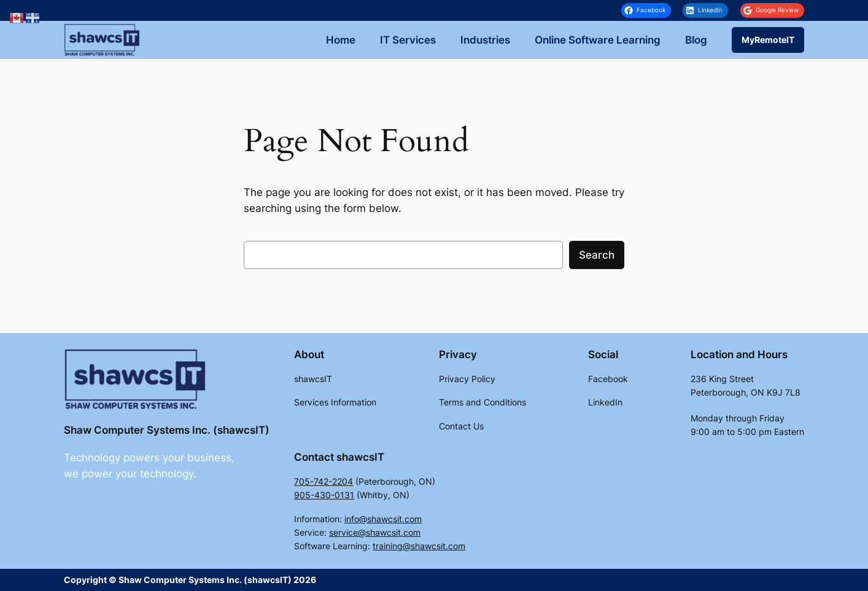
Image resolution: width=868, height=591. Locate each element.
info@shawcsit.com (383, 519)
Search (597, 255)
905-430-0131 (324, 495)
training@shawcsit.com (419, 546)
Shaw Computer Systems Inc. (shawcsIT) (167, 430)
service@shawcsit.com (375, 532)
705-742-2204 (324, 481)
